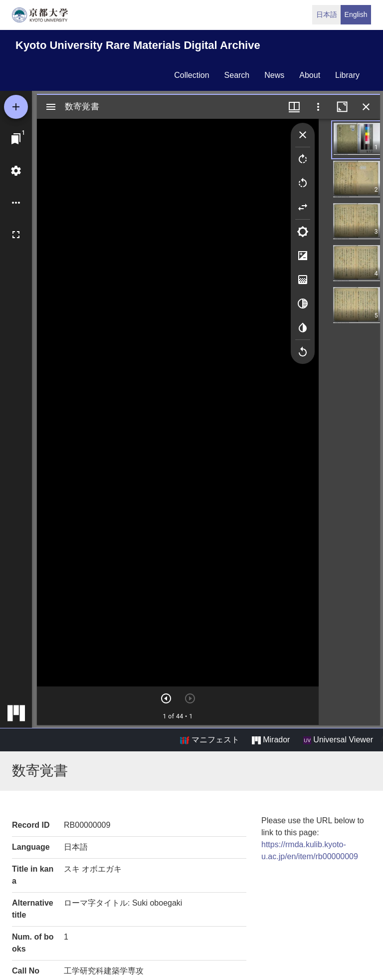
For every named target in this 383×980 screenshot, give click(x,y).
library (347, 75)
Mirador (271, 740)
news (274, 75)
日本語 (327, 14)
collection (191, 75)
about (310, 75)
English (356, 14)
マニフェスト (209, 740)
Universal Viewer (338, 740)
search (237, 75)
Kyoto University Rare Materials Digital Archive (138, 45)
